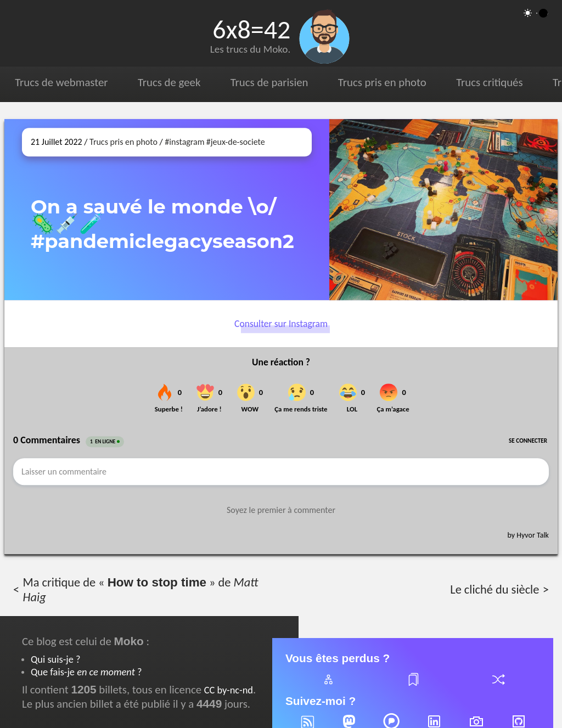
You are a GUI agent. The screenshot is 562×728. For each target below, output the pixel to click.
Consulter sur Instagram (281, 324)
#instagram (184, 142)
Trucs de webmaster (61, 82)
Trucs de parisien (269, 82)
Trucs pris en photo (382, 82)
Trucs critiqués (489, 82)
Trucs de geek (169, 82)
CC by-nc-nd (229, 690)
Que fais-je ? (86, 672)
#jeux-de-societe (236, 142)
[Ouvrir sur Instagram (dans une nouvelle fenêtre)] (443, 210)
